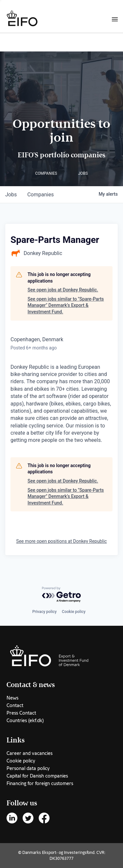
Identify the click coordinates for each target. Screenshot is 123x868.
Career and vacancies (30, 753)
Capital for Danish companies (37, 776)
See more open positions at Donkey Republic (61, 541)
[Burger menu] (115, 19)
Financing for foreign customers (40, 783)
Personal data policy (28, 768)
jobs (11, 195)
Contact (15, 705)
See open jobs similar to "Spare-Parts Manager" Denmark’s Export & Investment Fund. (66, 305)
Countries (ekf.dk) (25, 720)
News (12, 698)
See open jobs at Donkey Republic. (63, 290)
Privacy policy (44, 612)
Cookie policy (74, 612)
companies (41, 195)
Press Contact (21, 713)
